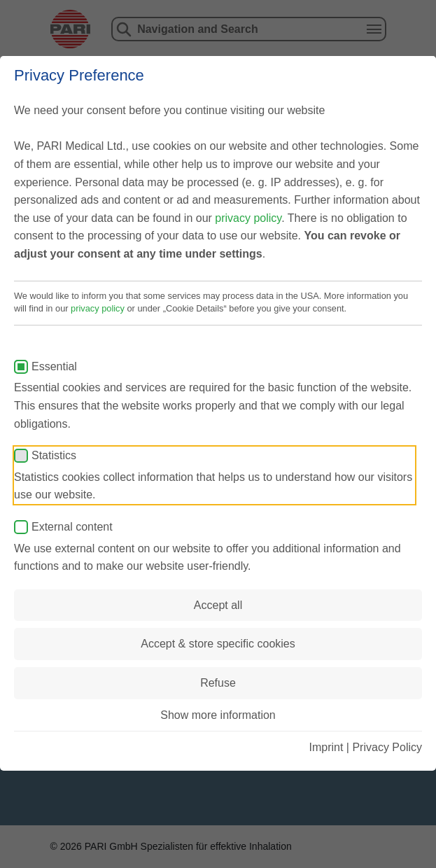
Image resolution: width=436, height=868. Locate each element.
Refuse (218, 683)
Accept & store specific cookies (218, 644)
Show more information (218, 715)
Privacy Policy (387, 747)
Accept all (218, 605)
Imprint (326, 747)
